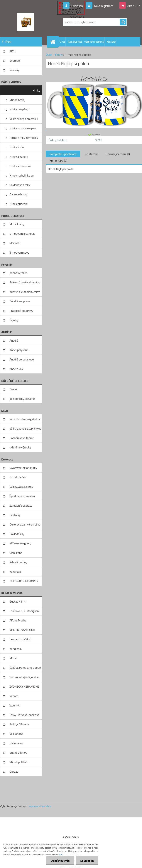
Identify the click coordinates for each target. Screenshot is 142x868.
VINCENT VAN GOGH (22, 630)
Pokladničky (17, 534)
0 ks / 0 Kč (133, 6)
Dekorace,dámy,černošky (25, 524)
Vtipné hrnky (17, 100)
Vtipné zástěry (18, 753)
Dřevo (13, 389)
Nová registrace (104, 6)
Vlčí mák (15, 243)
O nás (62, 42)
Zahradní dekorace (21, 505)
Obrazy (14, 771)
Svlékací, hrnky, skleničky (25, 282)
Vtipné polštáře (19, 762)
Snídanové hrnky (20, 185)
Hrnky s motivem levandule (20, 167)
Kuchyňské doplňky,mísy (25, 292)
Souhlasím (87, 861)
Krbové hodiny (18, 562)
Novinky (14, 70)
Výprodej (15, 61)
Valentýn (15, 705)
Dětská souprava (20, 301)
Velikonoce (16, 734)
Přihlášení (77, 6)
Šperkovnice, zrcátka (22, 496)
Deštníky (15, 515)
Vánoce (14, 696)
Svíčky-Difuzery (19, 724)
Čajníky (14, 320)
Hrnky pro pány (19, 109)
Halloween (16, 743)
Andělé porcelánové (22, 359)
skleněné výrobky (20, 447)
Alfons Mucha (18, 620)
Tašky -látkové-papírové (24, 715)
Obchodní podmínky (94, 42)
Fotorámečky (18, 477)
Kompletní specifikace (63, 154)
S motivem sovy (19, 252)
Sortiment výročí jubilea (24, 677)
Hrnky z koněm (19, 157)
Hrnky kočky (17, 147)
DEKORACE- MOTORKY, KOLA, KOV (24, 582)
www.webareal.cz (40, 806)
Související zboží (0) (118, 154)
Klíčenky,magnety (20, 543)
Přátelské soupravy (21, 311)
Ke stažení (91, 154)
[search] (123, 22)
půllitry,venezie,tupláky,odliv (26, 428)
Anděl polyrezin (19, 350)
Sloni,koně (16, 553)
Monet (13, 658)
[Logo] (25, 22)
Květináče (15, 572)
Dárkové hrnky (18, 194)
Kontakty (111, 42)
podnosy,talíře (18, 273)
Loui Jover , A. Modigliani (24, 611)
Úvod (49, 55)
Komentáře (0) (58, 161)
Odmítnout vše (60, 861)
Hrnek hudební (18, 204)
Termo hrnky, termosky (24, 138)
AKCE (13, 51)
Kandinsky (16, 649)
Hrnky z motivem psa (23, 128)
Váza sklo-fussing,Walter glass (25, 420)
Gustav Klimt (17, 601)
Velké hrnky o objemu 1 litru (24, 120)
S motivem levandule (22, 234)
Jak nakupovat (75, 42)
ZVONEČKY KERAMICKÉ (24, 686)
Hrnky (36, 90)
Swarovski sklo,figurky (23, 468)
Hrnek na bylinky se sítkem (22, 177)
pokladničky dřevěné (22, 399)
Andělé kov (16, 369)
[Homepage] (54, 42)
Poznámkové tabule (22, 438)
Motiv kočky (17, 224)
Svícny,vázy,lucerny (21, 487)
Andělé (14, 340)
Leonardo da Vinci (20, 639)
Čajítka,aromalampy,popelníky (26, 668)
